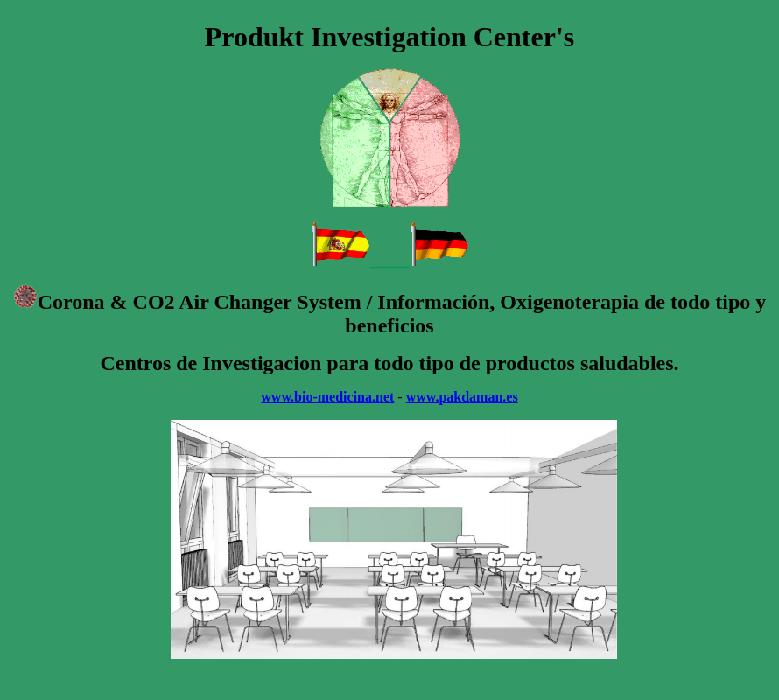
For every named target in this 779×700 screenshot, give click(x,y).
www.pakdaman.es (462, 397)
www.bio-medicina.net (327, 397)
